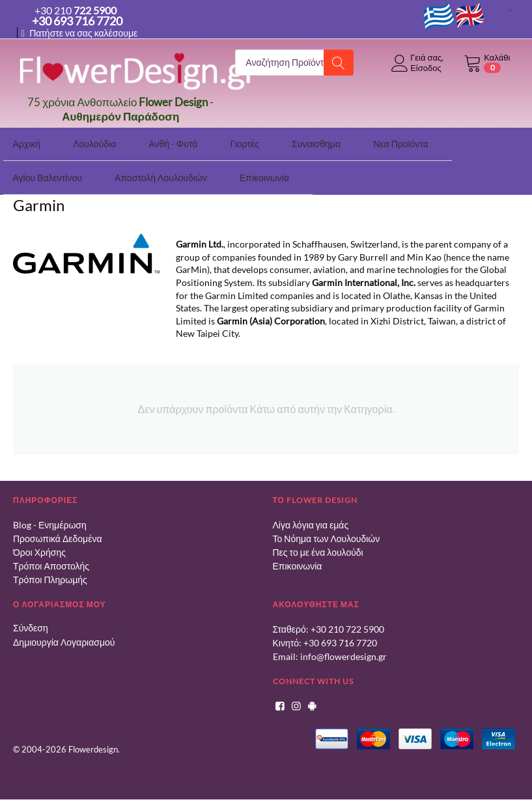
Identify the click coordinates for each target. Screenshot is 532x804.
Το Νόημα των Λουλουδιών (327, 532)
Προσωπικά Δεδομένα (58, 532)
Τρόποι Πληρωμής (50, 573)
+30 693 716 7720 (340, 636)
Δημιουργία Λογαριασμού (64, 636)
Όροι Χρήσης (39, 546)
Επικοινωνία (298, 559)
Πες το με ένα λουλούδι (318, 546)
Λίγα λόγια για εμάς (311, 518)
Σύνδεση (31, 621)
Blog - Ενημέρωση (50, 518)
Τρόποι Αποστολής (51, 559)
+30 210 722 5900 (347, 623)
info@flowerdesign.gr (343, 650)
